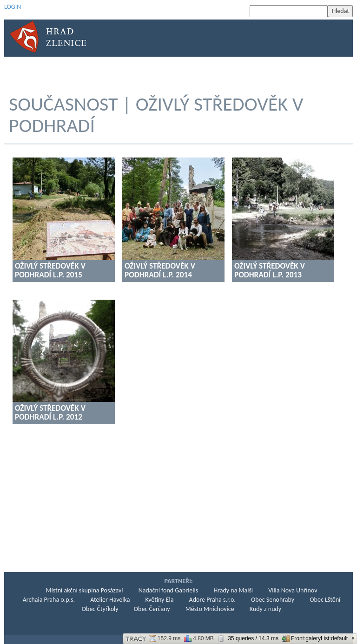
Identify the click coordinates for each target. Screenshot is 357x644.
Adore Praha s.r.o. (212, 600)
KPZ (250, 72)
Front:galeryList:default (315, 638)
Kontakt (322, 72)
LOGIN (13, 7)
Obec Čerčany (152, 609)
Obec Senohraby (273, 600)
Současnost (213, 72)
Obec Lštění (325, 600)
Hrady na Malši (233, 590)
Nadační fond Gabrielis (169, 590)
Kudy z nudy (265, 609)
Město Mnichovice (210, 609)
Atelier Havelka (110, 600)
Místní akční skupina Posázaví (85, 590)
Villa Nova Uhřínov (293, 590)
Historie (68, 72)
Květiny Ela (160, 600)
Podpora (282, 72)
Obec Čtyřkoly (100, 609)
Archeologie (113, 72)
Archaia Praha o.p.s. (49, 600)
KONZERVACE (163, 72)
